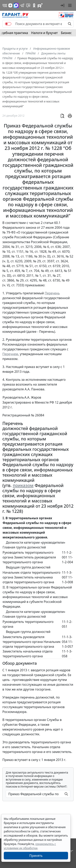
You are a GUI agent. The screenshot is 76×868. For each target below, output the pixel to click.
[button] (62, 5)
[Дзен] (10, 5)
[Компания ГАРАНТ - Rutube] (40, 5)
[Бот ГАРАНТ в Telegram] (28, 5)
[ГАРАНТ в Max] (16, 5)
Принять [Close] (36, 856)
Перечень (52, 293)
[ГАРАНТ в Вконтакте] (5, 5)
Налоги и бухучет (44, 33)
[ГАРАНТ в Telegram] (22, 5)
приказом (23, 485)
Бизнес (66, 33)
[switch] (8, 24)
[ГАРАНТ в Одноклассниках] (34, 5)
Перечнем (10, 354)
